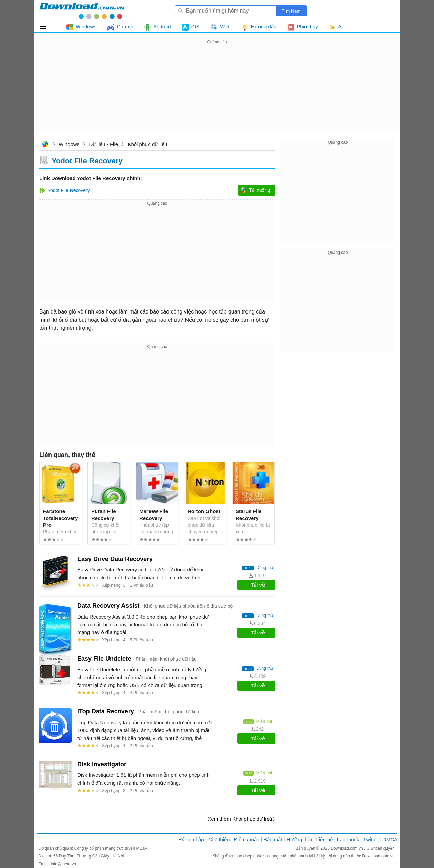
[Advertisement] (217, 94)
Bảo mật (273, 839)
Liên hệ (324, 839)
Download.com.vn (45, 145)
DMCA (390, 839)
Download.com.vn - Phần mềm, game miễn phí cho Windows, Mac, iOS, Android (82, 11)
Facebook (348, 839)
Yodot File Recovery (87, 160)
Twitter (371, 839)
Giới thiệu (219, 839)
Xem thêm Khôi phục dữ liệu (240, 819)
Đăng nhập (192, 839)
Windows (69, 144)
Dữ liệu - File (104, 144)
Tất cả (47, 27)
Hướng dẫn (299, 839)
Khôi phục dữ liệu (147, 144)
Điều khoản (247, 839)
